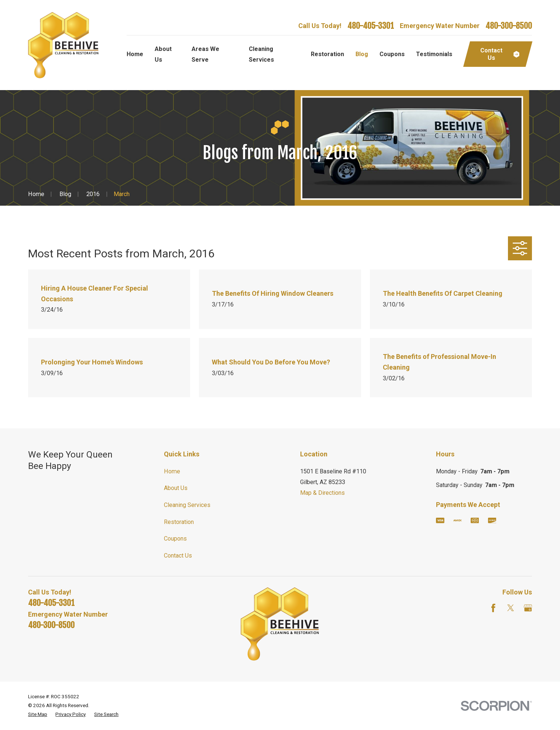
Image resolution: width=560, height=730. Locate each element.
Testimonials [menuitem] (434, 54)
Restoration (179, 522)
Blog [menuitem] (362, 54)
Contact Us (178, 556)
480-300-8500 (509, 26)
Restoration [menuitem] (327, 54)
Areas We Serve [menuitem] (205, 54)
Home (172, 471)
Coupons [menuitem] (392, 54)
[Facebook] (493, 608)
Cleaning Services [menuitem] (261, 54)
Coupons (175, 539)
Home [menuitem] (135, 54)
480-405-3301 (371, 26)
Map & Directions (322, 493)
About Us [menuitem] (163, 54)
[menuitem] (38, 714)
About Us (176, 488)
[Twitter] (511, 608)
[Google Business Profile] (528, 608)
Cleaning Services (187, 505)
